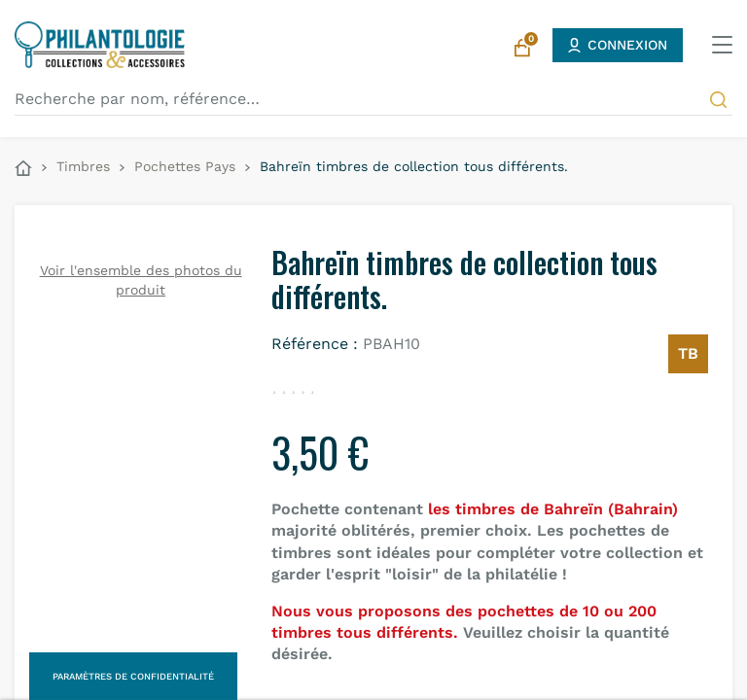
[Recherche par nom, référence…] (373, 99)
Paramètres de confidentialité (133, 676)
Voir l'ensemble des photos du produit (141, 280)
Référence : (315, 344)
